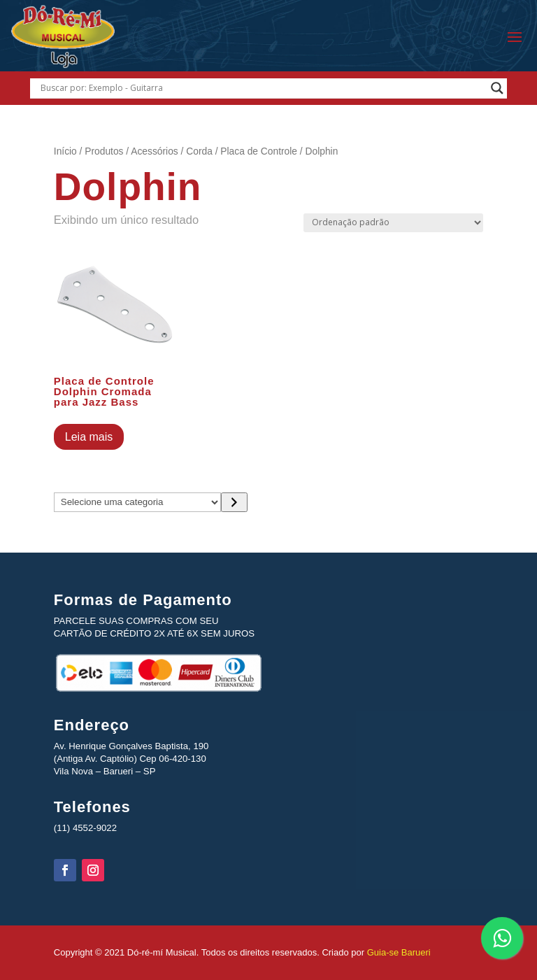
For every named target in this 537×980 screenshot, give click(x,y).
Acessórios (154, 151)
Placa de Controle (259, 151)
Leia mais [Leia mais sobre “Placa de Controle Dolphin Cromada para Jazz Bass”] (89, 437)
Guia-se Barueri (398, 952)
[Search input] (262, 88)
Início (65, 151)
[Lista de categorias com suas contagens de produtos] (138, 502)
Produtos (104, 151)
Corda (199, 151)
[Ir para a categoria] (234, 502)
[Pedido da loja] (393, 223)
